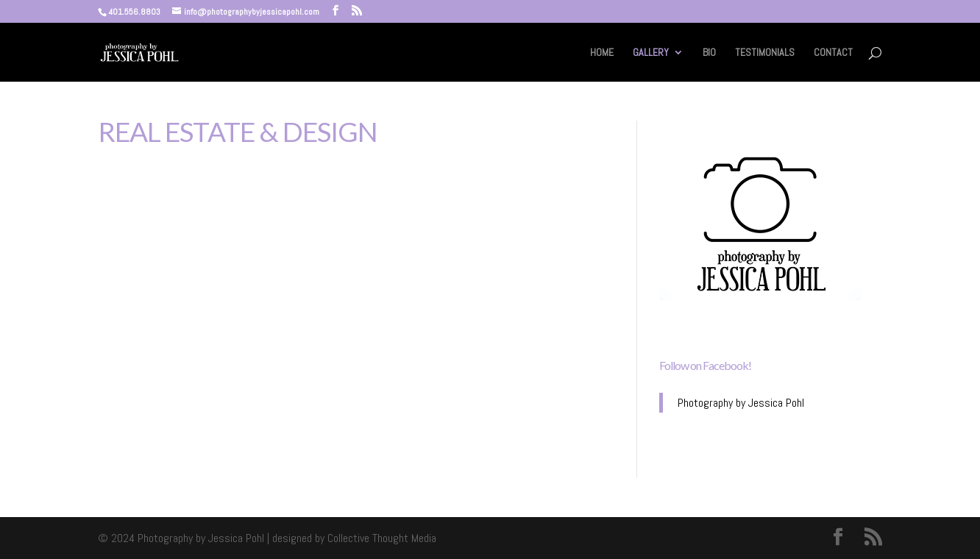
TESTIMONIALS (765, 53)
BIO (709, 53)
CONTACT (833, 53)
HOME (602, 53)
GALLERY (651, 53)
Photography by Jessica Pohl (741, 403)
